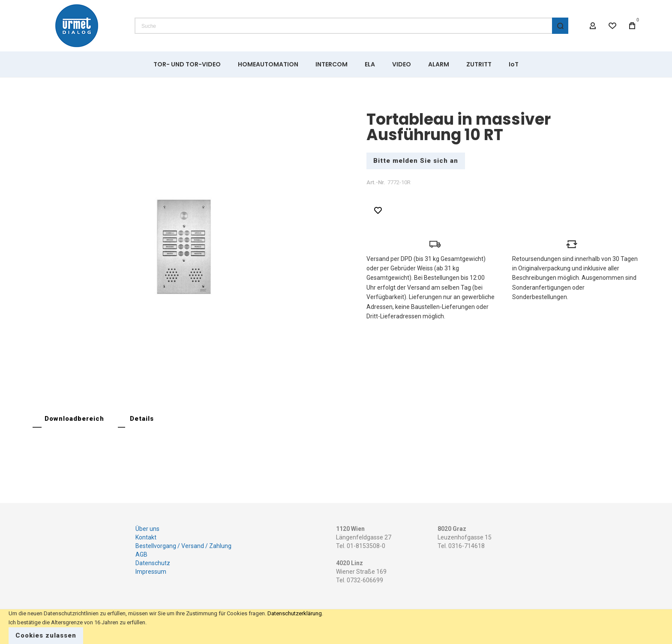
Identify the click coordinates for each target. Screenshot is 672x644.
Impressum (151, 572)
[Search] (560, 26)
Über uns (147, 529)
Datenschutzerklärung (295, 613)
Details (142, 419)
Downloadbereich (74, 419)
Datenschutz (153, 563)
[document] (336, 627)
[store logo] (77, 26)
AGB (141, 554)
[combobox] (351, 26)
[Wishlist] (612, 26)
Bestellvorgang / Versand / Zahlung (183, 546)
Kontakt (146, 537)
